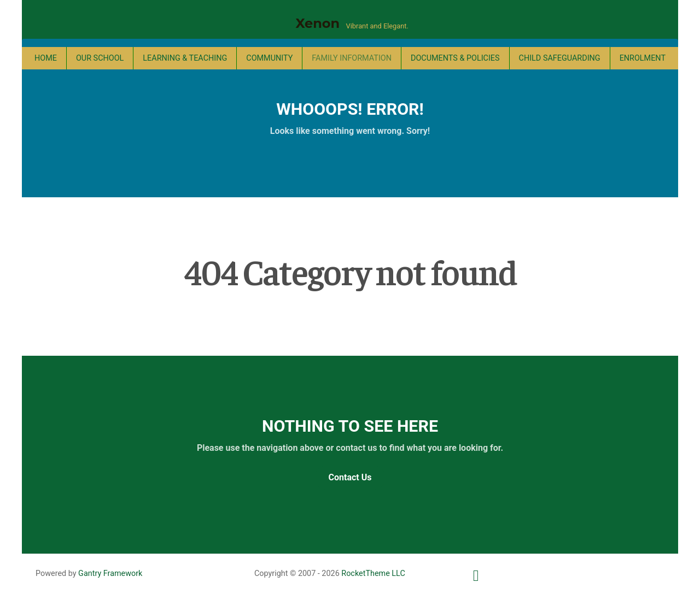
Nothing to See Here (350, 426)
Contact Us (350, 477)
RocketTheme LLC (373, 574)
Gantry (110, 574)
